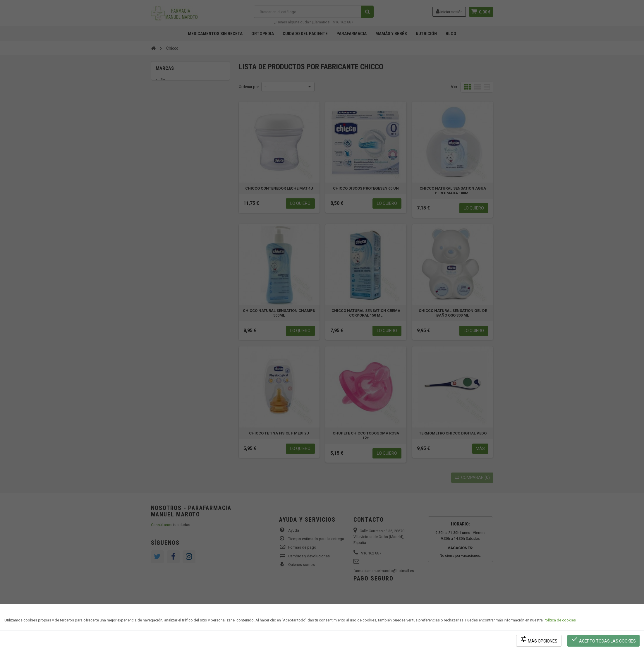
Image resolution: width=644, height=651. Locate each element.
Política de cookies (560, 620)
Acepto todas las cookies (603, 639)
